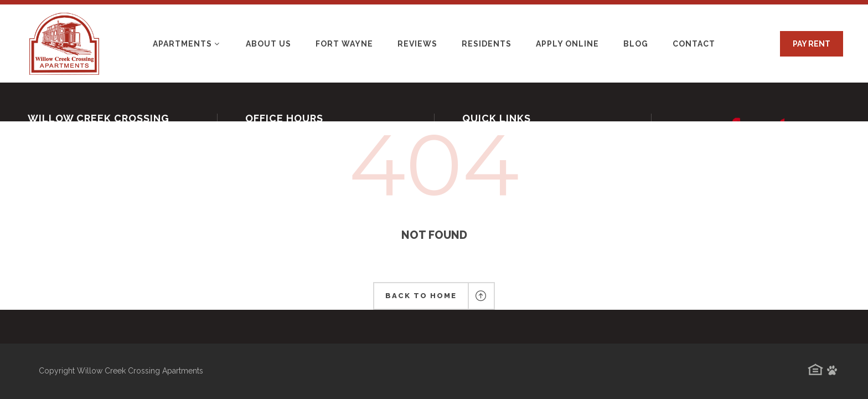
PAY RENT (812, 44)
